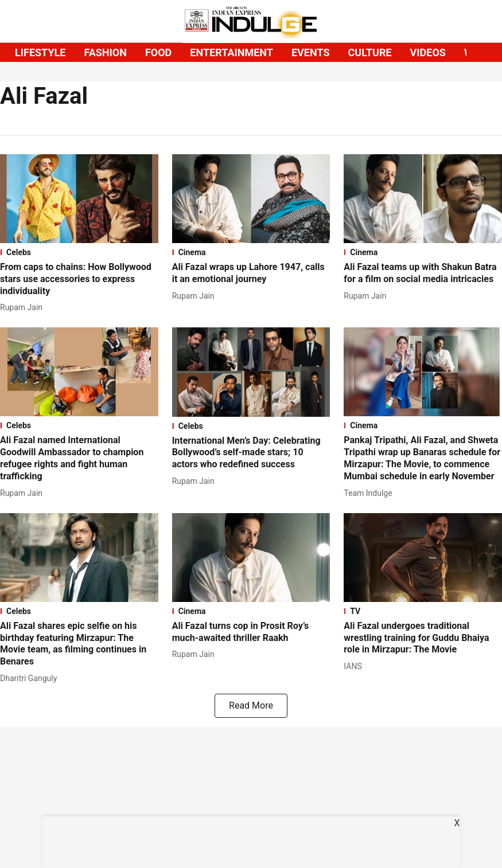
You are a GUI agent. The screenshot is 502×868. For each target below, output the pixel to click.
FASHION (105, 52)
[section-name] (79, 252)
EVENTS (311, 52)
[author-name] (24, 308)
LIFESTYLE (40, 52)
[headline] (79, 279)
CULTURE (370, 52)
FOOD (158, 52)
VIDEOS (428, 52)
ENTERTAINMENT (231, 52)
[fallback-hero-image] (79, 199)
